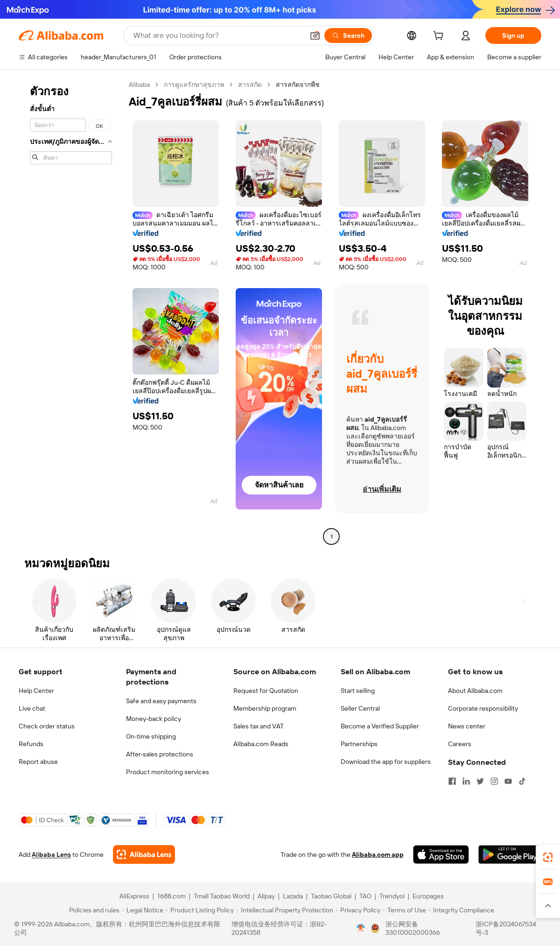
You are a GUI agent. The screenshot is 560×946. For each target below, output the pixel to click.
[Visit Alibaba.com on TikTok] (522, 781)
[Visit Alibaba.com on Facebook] (452, 781)
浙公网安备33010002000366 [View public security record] (413, 928)
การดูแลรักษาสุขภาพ (194, 85)
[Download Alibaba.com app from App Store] (441, 854)
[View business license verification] (361, 928)
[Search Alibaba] (218, 35)
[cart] (440, 37)
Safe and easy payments (161, 701)
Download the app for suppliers (386, 762)
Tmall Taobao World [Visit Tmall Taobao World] (222, 896)
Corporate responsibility (483, 708)
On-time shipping (151, 736)
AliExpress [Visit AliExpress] (134, 896)
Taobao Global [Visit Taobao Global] (331, 896)
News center (467, 726)
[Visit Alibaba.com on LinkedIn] (466, 781)
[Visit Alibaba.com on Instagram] (494, 781)
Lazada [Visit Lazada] (293, 896)
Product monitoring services (168, 772)
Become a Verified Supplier (380, 726)
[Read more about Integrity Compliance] (462, 910)
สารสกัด (250, 85)
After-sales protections (160, 754)
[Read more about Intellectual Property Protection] (285, 910)
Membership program (265, 708)
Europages (428, 896)
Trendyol (392, 896)
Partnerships (359, 744)
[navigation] (71, 312)
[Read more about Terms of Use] (405, 910)
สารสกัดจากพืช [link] (298, 85)
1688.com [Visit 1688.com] (171, 896)
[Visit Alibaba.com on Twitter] (480, 781)
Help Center (36, 691)
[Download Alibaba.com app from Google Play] (510, 854)
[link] (548, 857)
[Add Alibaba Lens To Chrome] (144, 854)
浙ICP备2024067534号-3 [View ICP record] (506, 928)
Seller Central (360, 708)
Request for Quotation (266, 691)
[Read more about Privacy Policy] (358, 910)
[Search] (348, 35)
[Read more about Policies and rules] (93, 910)
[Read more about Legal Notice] (143, 910)
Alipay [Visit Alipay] (266, 896)
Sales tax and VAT (259, 726)
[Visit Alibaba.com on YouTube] (508, 781)
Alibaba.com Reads (261, 744)
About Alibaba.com (475, 691)
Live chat (32, 708)
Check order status (47, 726)
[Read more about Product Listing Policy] (200, 910)
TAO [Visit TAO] (365, 896)
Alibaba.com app (378, 854)
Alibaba (139, 85)
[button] (315, 35)
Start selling (358, 691)
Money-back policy (154, 719)
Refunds (31, 744)
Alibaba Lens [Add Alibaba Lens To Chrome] (51, 854)
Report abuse (38, 762)
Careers (460, 744)
